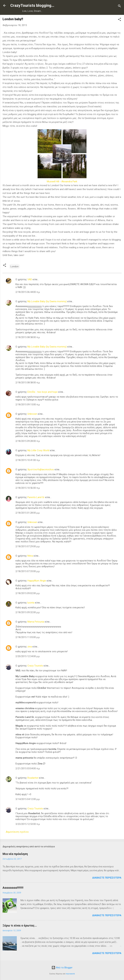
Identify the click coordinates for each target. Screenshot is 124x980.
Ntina (30, 556)
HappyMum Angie (37, 581)
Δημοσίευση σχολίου (17, 832)
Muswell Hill (53, 181)
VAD (30, 279)
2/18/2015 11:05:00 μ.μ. (28, 637)
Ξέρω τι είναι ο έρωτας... (20, 925)
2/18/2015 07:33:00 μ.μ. (28, 571)
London (15, 266)
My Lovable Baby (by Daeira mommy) (47, 301)
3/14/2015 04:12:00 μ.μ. (28, 799)
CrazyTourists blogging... (32, 5)
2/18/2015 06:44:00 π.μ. (28, 292)
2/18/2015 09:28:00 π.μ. (28, 441)
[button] (119, 20)
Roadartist (33, 778)
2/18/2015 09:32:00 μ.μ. (28, 612)
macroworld (70, 974)
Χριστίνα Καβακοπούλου (41, 469)
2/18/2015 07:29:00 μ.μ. (28, 546)
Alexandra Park (69, 181)
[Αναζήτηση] (119, 7)
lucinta (31, 603)
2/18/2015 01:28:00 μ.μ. (28, 513)
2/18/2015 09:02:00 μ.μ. (28, 593)
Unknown (32, 414)
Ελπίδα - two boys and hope (43, 392)
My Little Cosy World (38, 450)
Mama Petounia (36, 622)
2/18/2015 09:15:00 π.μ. (28, 405)
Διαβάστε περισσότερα (107, 878)
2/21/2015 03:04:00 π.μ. (28, 768)
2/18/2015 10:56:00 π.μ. (28, 488)
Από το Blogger (62, 968)
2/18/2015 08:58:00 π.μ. (28, 337)
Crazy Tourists (35, 666)
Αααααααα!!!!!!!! (13, 888)
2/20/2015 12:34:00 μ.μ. (28, 656)
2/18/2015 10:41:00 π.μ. (28, 460)
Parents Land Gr (36, 497)
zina (30, 647)
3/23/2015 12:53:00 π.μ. (28, 824)
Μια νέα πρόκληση (15, 854)
